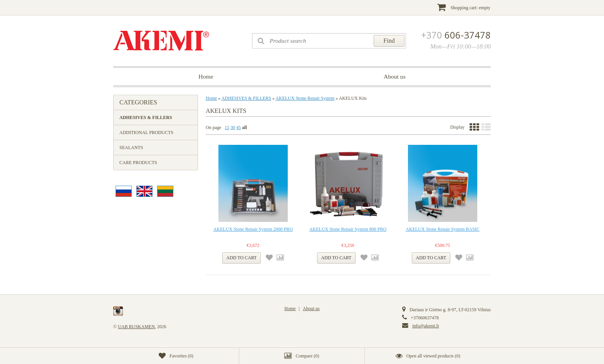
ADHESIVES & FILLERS (146, 117)
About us (395, 76)
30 (233, 127)
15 (227, 127)
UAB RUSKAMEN (136, 327)
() (176, 356)
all (244, 127)
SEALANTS (131, 148)
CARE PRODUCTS (138, 163)
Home (206, 76)
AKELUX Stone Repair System (305, 98)
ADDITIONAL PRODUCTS (146, 133)
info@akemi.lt (425, 326)
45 (238, 127)
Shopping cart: (464, 7)
